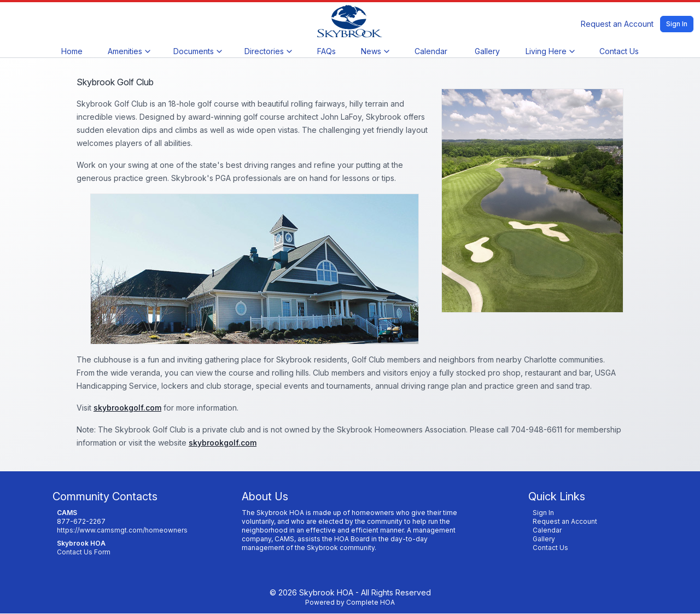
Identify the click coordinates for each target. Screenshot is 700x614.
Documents (197, 51)
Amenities (129, 51)
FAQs (326, 51)
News (375, 51)
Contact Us (619, 51)
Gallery (487, 51)
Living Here (550, 51)
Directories (268, 51)
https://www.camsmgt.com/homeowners (122, 530)
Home (72, 51)
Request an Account (617, 24)
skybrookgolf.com (127, 408)
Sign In (677, 24)
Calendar (431, 51)
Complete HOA (371, 602)
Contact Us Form (84, 552)
